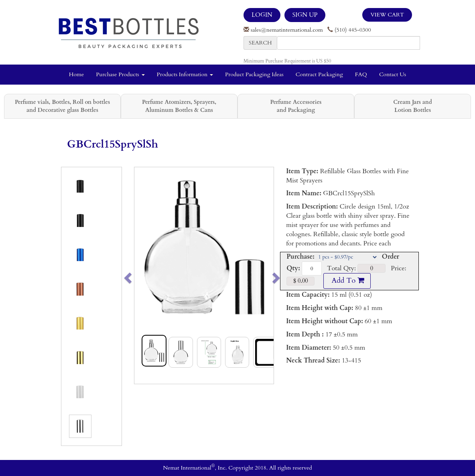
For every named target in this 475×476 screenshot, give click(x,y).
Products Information (185, 74)
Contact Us (393, 74)
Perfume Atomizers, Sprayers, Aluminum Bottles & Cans (179, 106)
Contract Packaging (319, 74)
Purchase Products (120, 74)
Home (76, 74)
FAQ (361, 74)
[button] (141, 275)
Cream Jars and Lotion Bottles (412, 106)
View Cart (387, 15)
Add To (347, 281)
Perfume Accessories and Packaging (296, 106)
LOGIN (262, 15)
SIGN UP (305, 15)
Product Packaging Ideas (254, 74)
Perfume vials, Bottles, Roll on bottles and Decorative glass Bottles (62, 106)
